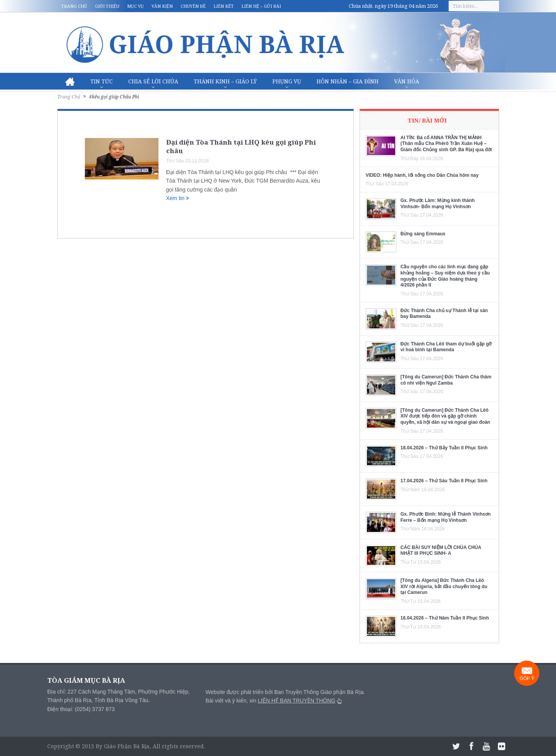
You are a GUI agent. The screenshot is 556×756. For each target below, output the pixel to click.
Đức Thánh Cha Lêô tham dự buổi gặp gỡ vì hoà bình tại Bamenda (446, 347)
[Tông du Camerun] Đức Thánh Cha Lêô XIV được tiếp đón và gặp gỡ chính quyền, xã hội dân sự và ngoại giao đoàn (446, 416)
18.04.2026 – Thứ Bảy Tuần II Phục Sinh (444, 448)
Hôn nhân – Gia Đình (348, 81)
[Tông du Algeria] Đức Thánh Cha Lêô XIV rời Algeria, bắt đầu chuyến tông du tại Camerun (444, 586)
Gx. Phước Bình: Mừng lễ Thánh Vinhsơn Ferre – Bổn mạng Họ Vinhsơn (446, 517)
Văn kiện (162, 6)
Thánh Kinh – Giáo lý (225, 81)
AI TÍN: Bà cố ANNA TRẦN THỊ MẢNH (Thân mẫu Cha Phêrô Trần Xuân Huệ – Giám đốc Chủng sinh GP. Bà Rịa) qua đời (446, 144)
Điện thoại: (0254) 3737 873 (81, 709)
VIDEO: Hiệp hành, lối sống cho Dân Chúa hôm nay (422, 175)
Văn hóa (407, 81)
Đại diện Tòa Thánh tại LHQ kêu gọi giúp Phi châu (241, 146)
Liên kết (224, 6)
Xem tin (178, 198)
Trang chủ (74, 6)
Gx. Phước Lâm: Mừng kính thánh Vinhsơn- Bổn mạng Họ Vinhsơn (438, 204)
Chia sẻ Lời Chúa (153, 81)
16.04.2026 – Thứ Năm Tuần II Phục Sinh (445, 618)
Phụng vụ (287, 81)
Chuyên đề (193, 6)
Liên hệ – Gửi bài (261, 6)
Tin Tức (102, 81)
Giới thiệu (107, 6)
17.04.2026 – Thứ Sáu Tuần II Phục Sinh (444, 481)
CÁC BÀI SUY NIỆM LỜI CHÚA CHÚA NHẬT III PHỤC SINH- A (441, 551)
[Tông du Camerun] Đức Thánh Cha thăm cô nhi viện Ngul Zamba (446, 380)
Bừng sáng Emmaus (423, 234)
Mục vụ (135, 6)
